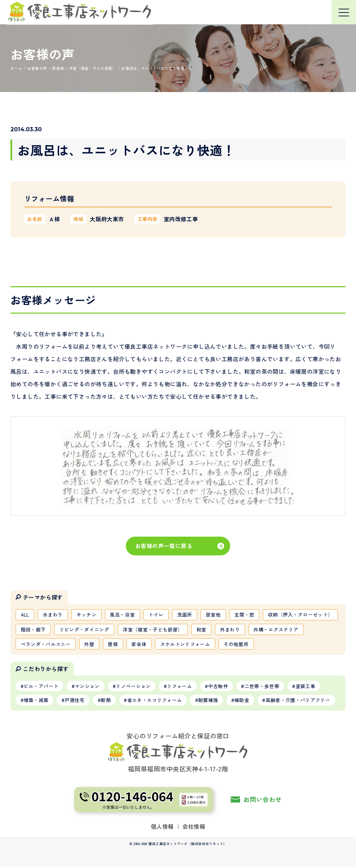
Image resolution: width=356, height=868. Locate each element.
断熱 (107, 701)
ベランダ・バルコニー (105, 644)
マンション (88, 687)
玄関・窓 (247, 614)
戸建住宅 (75, 701)
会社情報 (194, 827)
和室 (281, 629)
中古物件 (219, 687)
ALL (25, 614)
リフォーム (180, 687)
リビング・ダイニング (163, 629)
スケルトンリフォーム (245, 644)
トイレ (158, 614)
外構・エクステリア (43, 644)
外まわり (310, 629)
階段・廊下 (112, 629)
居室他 (216, 614)
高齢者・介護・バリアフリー (300, 701)
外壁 (149, 644)
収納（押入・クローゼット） (53, 629)
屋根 (172, 644)
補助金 (243, 701)
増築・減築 (36, 701)
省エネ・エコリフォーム (155, 701)
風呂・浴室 (124, 614)
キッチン (87, 614)
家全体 (199, 644)
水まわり (54, 614)
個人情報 (162, 827)
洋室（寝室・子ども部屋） (232, 629)
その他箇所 (296, 644)
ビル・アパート (41, 687)
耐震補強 (209, 701)
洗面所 (187, 614)
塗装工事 (307, 687)
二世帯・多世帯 (263, 687)
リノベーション (134, 687)
